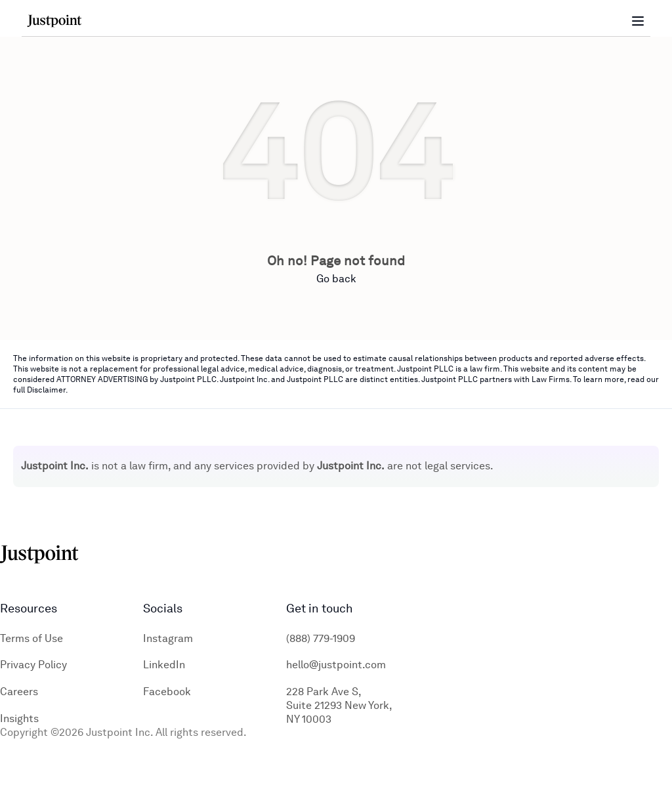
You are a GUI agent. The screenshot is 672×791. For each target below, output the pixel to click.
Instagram (168, 638)
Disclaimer (46, 390)
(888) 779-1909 (321, 638)
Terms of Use (31, 638)
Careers (19, 692)
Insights (19, 718)
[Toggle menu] (638, 21)
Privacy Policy (33, 665)
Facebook (167, 692)
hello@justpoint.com (336, 665)
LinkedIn (164, 665)
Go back (336, 279)
